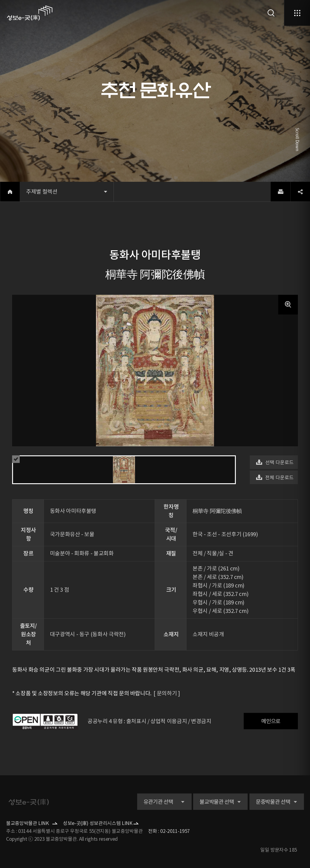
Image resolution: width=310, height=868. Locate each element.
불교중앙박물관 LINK (28, 823)
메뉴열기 (297, 13)
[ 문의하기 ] (166, 693)
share (300, 192)
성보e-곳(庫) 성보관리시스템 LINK (98, 823)
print (280, 192)
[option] (155, 347)
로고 (30, 13)
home (10, 192)
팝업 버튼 (288, 305)
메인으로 (271, 722)
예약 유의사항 (17, 459)
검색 (271, 13)
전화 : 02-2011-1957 (169, 831)
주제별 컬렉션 (42, 192)
